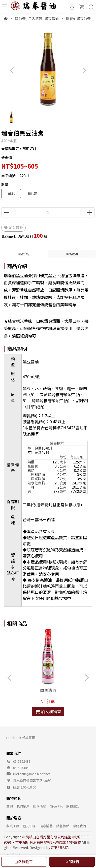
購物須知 (73, 806)
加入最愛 (13, 228)
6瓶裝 (33, 193)
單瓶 (11, 193)
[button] (84, 70)
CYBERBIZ (59, 847)
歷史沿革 (29, 826)
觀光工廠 (13, 826)
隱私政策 (56, 806)
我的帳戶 (23, 806)
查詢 (10, 806)
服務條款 (40, 806)
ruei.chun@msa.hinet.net (32, 774)
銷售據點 (63, 826)
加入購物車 (24, 862)
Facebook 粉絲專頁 (21, 738)
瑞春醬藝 (46, 826)
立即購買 (72, 862)
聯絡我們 (79, 826)
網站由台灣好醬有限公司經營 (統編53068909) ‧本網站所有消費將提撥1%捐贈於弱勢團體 (47, 840)
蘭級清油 (48, 690)
